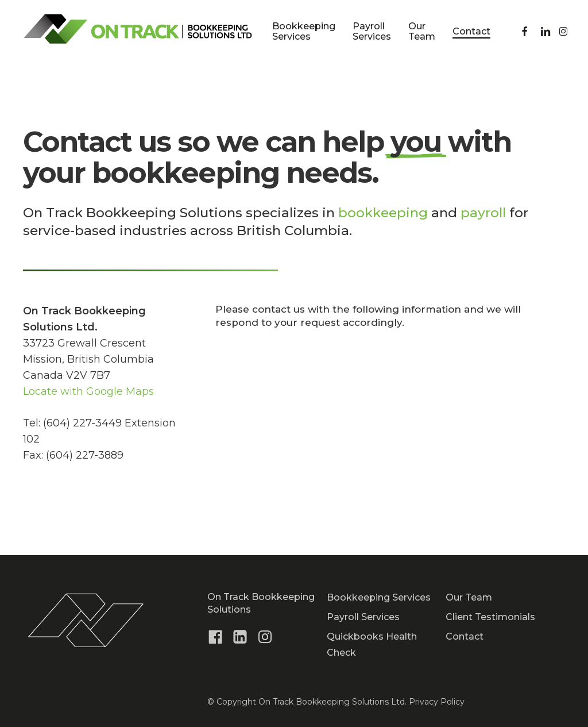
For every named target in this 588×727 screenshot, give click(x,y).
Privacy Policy (437, 702)
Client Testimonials (490, 617)
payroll (483, 213)
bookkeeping (383, 213)
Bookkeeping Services (379, 597)
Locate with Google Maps (88, 391)
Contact (465, 636)
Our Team (469, 597)
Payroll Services (363, 617)
